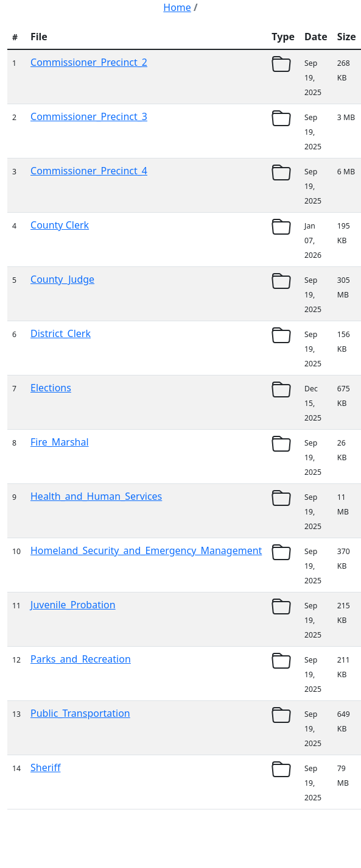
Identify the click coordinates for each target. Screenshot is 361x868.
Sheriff (45, 767)
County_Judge (62, 279)
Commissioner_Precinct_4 (89, 171)
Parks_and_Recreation (81, 659)
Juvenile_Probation (73, 605)
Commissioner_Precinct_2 (89, 62)
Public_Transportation (80, 713)
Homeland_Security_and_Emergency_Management (146, 550)
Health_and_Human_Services (96, 496)
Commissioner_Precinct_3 (89, 116)
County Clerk (60, 225)
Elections (51, 388)
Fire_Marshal (60, 442)
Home (177, 7)
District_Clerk (61, 333)
